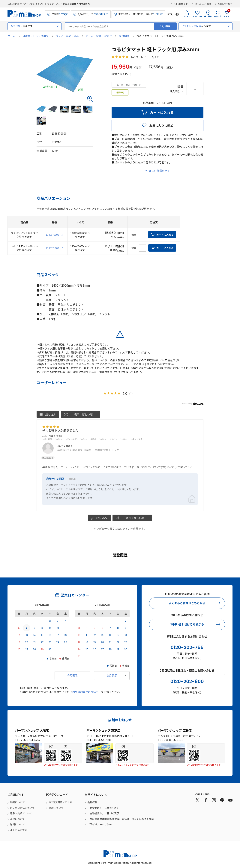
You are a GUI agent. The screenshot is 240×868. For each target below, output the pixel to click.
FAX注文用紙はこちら (60, 802)
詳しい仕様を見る (159, 171)
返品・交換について (21, 813)
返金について (17, 819)
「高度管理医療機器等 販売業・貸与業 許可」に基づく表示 (121, 819)
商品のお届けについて (85, 692)
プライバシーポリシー (100, 824)
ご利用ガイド (181, 4)
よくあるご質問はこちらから (187, 603)
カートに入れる (162, 113)
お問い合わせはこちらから (187, 624)
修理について (56, 808)
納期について (17, 802)
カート (226, 14)
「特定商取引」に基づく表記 (103, 808)
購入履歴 (208, 16)
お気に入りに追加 (161, 126)
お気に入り (197, 16)
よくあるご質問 (203, 4)
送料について (17, 824)
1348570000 (52, 235)
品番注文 (218, 16)
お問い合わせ (225, 4)
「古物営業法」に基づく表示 (103, 813)
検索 (168, 26)
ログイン (187, 16)
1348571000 (52, 248)
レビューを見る (150, 57)
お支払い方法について (22, 808)
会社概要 (92, 802)
